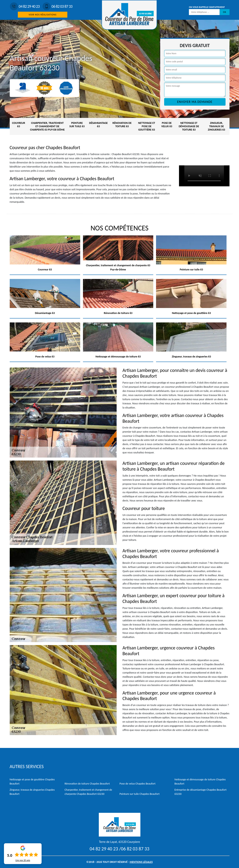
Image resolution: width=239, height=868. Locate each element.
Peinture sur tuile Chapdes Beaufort (140, 794)
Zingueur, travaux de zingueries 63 (217, 126)
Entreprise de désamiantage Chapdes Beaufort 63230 (200, 792)
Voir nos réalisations (43, 15)
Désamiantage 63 (98, 125)
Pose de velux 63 (167, 125)
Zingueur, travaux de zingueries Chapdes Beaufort (32, 792)
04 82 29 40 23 (25, 6)
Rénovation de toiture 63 (122, 125)
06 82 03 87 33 (57, 6)
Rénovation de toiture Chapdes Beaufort (87, 784)
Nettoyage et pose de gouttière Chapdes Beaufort (32, 782)
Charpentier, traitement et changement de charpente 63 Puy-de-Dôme (47, 126)
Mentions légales (141, 862)
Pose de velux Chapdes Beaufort (138, 784)
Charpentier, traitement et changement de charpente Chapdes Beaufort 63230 (88, 792)
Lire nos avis (23, 860)
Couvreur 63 (19, 125)
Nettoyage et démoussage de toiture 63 (189, 126)
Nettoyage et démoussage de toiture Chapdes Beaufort (200, 782)
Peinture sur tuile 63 (77, 125)
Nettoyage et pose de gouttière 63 (147, 126)
